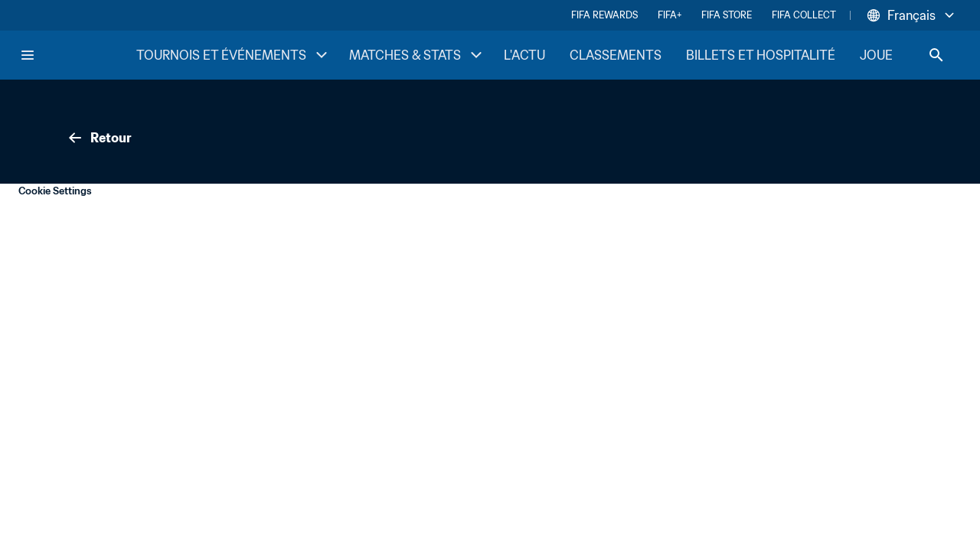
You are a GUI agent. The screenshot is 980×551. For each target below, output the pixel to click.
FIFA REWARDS (604, 15)
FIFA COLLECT (804, 15)
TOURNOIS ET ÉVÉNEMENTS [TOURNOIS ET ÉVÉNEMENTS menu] (234, 55)
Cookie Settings (55, 191)
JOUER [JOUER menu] (892, 55)
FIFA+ (670, 15)
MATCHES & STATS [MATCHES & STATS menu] (417, 55)
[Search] (936, 55)
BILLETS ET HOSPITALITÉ (761, 55)
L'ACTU (524, 55)
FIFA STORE (727, 15)
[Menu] (28, 55)
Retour (99, 138)
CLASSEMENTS (616, 55)
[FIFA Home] (77, 55)
